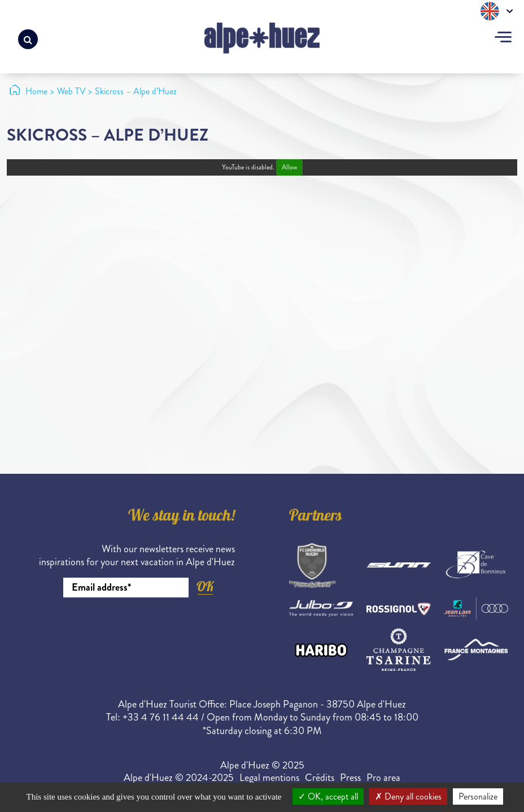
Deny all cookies (408, 796)
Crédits (320, 778)
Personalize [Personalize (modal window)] (478, 796)
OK (205, 586)
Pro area (383, 778)
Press (350, 778)
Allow (289, 167)
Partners (316, 517)
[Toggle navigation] (503, 38)
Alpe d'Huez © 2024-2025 (179, 778)
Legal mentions (269, 778)
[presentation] (149, 628)
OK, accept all (328, 796)
